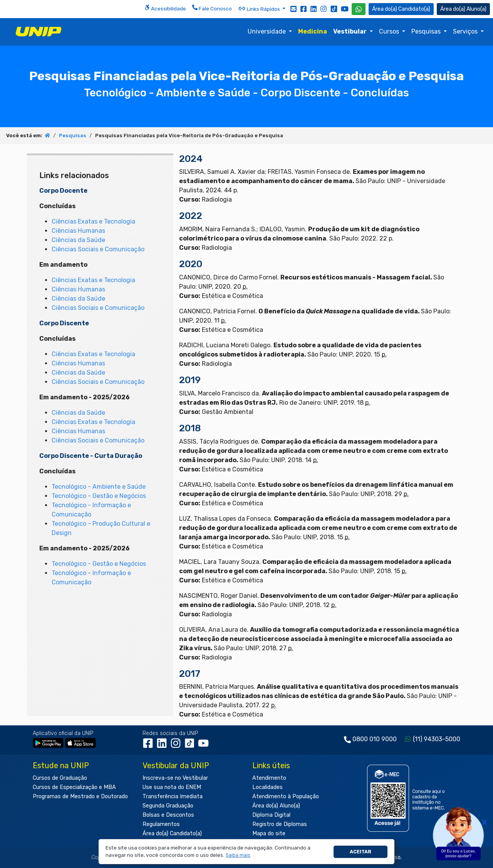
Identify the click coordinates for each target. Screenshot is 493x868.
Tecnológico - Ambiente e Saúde (99, 487)
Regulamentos (161, 824)
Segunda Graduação (168, 806)
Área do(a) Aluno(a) (276, 806)
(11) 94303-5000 (437, 739)
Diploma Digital (271, 815)
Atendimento (269, 778)
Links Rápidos (260, 8)
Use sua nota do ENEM (172, 787)
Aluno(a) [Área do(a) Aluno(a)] (463, 9)
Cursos (390, 31)
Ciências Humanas (78, 231)
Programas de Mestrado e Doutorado (80, 797)
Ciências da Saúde (78, 240)
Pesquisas (427, 31)
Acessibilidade (165, 8)
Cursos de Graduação (60, 778)
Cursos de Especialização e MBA (74, 787)
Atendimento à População (286, 797)
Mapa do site (269, 834)
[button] (238, 855)
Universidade (267, 31)
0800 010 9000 (375, 739)
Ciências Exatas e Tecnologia (93, 221)
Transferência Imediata (173, 797)
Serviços (466, 31)
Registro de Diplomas (280, 824)
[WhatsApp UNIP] (359, 9)
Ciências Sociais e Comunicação (98, 249)
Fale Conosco (212, 8)
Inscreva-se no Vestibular (175, 778)
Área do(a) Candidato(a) (172, 834)
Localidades (267, 787)
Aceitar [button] (361, 852)
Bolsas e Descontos (168, 815)
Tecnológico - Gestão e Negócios (99, 496)
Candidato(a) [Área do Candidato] (401, 9)
